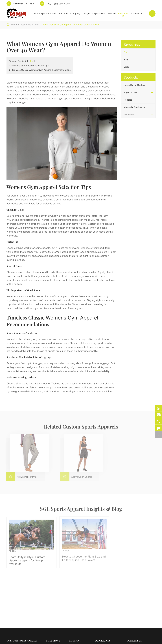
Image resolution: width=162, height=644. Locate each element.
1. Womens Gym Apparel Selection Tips (29, 66)
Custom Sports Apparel (44, 13)
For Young (51, 608)
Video (127, 67)
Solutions (63, 13)
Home (14, 25)
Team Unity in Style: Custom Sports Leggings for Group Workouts (27, 557)
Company (75, 13)
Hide (31, 61)
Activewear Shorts (75, 476)
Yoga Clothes (130, 92)
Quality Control (76, 608)
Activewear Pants (20, 476)
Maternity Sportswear (134, 107)
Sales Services (102, 599)
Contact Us (137, 13)
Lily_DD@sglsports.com (58, 4)
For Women (52, 599)
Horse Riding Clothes (134, 85)
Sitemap (11, 640)
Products (131, 77)
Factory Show (76, 603)
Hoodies (128, 100)
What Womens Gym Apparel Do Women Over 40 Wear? (71, 25)
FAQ (126, 59)
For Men (50, 603)
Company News (77, 613)
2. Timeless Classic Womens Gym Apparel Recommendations (40, 70)
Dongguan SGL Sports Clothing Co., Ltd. (40, 636)
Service (112, 13)
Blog (37, 25)
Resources (123, 13)
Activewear (129, 114)
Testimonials (101, 603)
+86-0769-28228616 (24, 4)
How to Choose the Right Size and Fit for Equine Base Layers (79, 555)
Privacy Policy (26, 640)
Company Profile (77, 599)
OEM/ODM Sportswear (94, 13)
